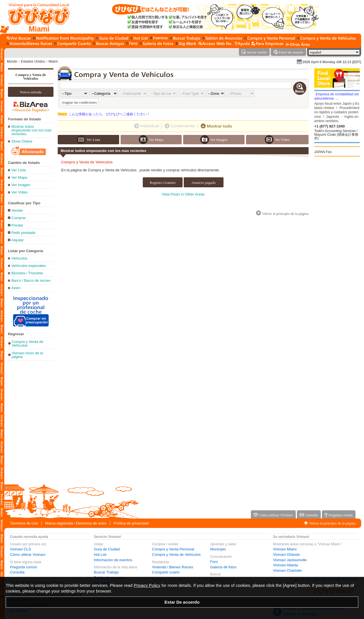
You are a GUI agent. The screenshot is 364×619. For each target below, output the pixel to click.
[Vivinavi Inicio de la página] (36, 17)
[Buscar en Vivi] (19, 39)
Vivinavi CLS (20, 549)
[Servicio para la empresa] (267, 44)
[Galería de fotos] (157, 44)
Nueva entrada (31, 92)
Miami (53, 61)
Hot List (100, 555)
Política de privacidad (131, 523)
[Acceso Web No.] (215, 44)
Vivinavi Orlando (286, 555)
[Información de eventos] (159, 39)
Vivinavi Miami (285, 549)
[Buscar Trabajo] (185, 39)
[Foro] (132, 44)
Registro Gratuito (163, 183)
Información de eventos (113, 560)
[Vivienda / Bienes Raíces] (29, 44)
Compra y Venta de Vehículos (31, 77)
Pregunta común (23, 567)
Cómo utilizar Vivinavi (28, 555)
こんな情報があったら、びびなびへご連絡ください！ (104, 114)
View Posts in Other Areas (183, 194)
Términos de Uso (24, 523)
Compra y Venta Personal (173, 549)
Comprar (19, 218)
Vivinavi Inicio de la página (27, 355)
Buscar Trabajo (106, 572)
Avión (16, 288)
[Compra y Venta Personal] (270, 39)
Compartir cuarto (166, 572)
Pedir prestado (23, 233)
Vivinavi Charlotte (287, 570)
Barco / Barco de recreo (31, 280)
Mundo (12, 61)
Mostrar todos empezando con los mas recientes (31, 130)
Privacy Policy (147, 585)
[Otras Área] (298, 44)
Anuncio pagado (204, 183)
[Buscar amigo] (108, 44)
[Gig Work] (186, 44)
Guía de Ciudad (107, 549)
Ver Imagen (21, 185)
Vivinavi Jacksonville (290, 560)
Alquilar (17, 240)
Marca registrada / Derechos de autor (76, 523)
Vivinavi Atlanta (286, 565)
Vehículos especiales (29, 266)
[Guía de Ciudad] (112, 39)
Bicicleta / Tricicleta (27, 273)
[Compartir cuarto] (73, 44)
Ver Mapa (19, 177)
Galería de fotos (223, 567)
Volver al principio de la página (332, 523)
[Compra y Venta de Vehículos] (327, 39)
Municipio (218, 549)
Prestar (17, 225)
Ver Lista (19, 170)
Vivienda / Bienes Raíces (173, 567)
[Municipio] (64, 39)
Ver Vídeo (19, 192)
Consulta (17, 572)
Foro (214, 562)
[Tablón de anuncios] (222, 39)
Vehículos (19, 258)
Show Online (22, 141)
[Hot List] (139, 39)
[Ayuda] (242, 44)
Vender (17, 210)
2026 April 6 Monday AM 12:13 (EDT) (332, 62)
